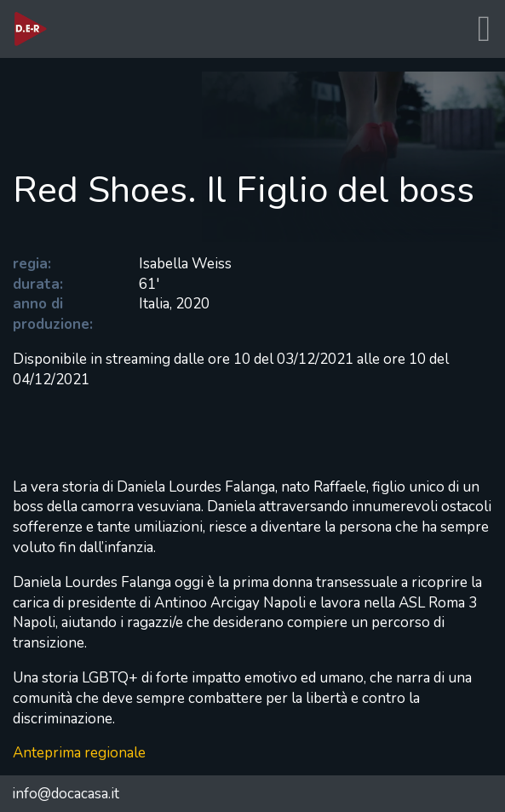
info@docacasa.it (66, 794)
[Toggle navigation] (484, 29)
